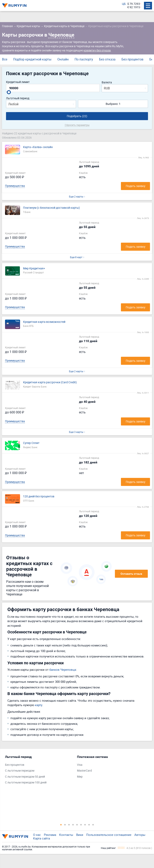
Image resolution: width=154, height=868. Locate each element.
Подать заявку (136, 186)
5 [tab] (77, 825)
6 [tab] (81, 825)
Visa (80, 765)
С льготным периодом (20, 771)
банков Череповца (63, 670)
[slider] (9, 92)
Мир (80, 777)
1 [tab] (61, 825)
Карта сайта (42, 838)
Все (5, 59)
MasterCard (84, 771)
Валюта (107, 82)
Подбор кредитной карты (32, 59)
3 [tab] (69, 825)
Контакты (66, 835)
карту (39, 705)
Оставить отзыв (131, 574)
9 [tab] (93, 825)
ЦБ (124, 4)
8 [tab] (89, 825)
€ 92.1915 (134, 7)
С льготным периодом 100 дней (26, 783)
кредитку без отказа (97, 50)
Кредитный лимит (18, 82)
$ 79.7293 (134, 4)
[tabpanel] (39, 771)
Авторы (140, 835)
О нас (37, 835)
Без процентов (132, 59)
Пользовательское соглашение (109, 835)
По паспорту (84, 59)
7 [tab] (85, 825)
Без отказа (107, 59)
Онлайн (63, 59)
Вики (80, 835)
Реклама (50, 835)
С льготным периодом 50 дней (25, 777)
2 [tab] (65, 825)
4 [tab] (73, 825)
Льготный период (18, 98)
